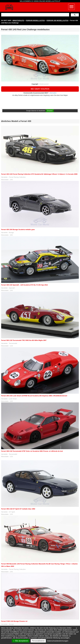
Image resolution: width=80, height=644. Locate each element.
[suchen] (35, 15)
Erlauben (50, 111)
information (53, 93)
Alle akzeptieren (21, 641)
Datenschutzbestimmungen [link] (58, 641)
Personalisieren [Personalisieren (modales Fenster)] (38, 641)
